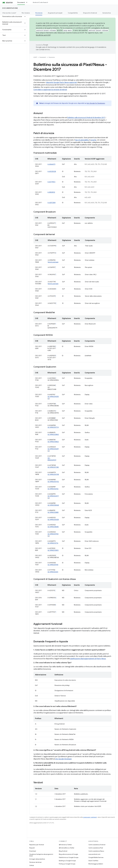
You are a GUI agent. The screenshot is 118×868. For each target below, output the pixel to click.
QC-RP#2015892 (53, 550)
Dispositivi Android (90, 13)
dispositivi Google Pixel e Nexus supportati (62, 82)
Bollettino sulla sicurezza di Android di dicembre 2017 (86, 118)
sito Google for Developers (96, 103)
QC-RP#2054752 (53, 482)
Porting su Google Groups (67, 864)
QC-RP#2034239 (53, 449)
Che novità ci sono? (9, 13)
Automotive (107, 13)
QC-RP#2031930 (53, 534)
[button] (12, 16)
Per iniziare (26, 13)
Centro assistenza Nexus (96, 851)
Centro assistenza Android (97, 845)
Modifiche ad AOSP (43, 35)
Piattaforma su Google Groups (69, 857)
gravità (94, 140)
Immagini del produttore (37, 859)
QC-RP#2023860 (53, 434)
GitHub (32, 865)
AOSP (35, 57)
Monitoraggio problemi (96, 864)
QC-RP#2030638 (53, 520)
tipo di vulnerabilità (82, 140)
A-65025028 (52, 171)
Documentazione (10, 8)
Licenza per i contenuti (90, 817)
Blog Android (63, 851)
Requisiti (32, 848)
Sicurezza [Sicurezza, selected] (39, 13)
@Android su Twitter (65, 845)
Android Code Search (40, 2)
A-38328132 (51, 192)
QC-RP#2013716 (53, 543)
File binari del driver (35, 862)
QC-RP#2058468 (53, 505)
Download (33, 851)
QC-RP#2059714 (53, 427)
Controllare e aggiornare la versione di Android (50, 90)
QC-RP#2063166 (53, 489)
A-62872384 (52, 203)
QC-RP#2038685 (53, 527)
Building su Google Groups (67, 861)
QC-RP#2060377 (53, 496)
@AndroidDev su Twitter (67, 848)
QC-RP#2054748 (53, 474)
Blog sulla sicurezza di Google (68, 854)
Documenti (43, 57)
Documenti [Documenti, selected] (21, 2)
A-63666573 (51, 164)
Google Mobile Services (96, 857)
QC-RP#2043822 (53, 442)
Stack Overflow (93, 861)
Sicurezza (52, 57)
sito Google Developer (63, 759)
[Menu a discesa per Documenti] (28, 2)
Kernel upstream (53, 262)
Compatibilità (73, 13)
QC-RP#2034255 (53, 397)
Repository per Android (37, 845)
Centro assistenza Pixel (96, 848)
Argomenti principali (55, 13)
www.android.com (94, 854)
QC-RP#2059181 (53, 565)
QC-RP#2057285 (53, 467)
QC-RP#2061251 (53, 572)
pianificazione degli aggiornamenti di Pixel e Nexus (88, 659)
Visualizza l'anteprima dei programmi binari (41, 855)
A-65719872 (51, 182)
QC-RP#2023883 (53, 512)
